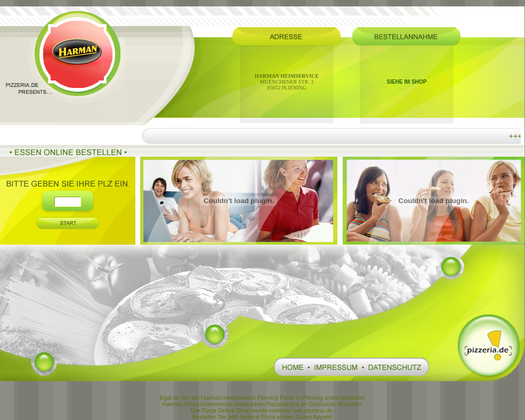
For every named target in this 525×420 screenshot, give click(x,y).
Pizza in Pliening (301, 398)
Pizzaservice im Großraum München (314, 404)
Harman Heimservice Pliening (240, 398)
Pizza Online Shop (226, 410)
